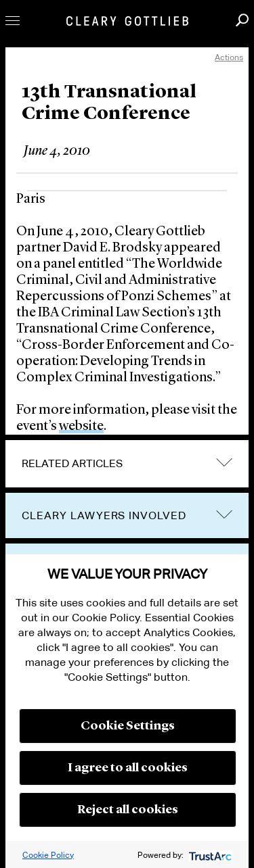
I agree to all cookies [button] (128, 768)
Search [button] (242, 20)
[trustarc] (209, 855)
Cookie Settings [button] (128, 726)
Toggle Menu (13, 21)
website (81, 427)
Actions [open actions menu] (229, 57)
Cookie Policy (48, 855)
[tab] (127, 464)
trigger (224, 514)
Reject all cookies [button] (128, 810)
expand (224, 463)
